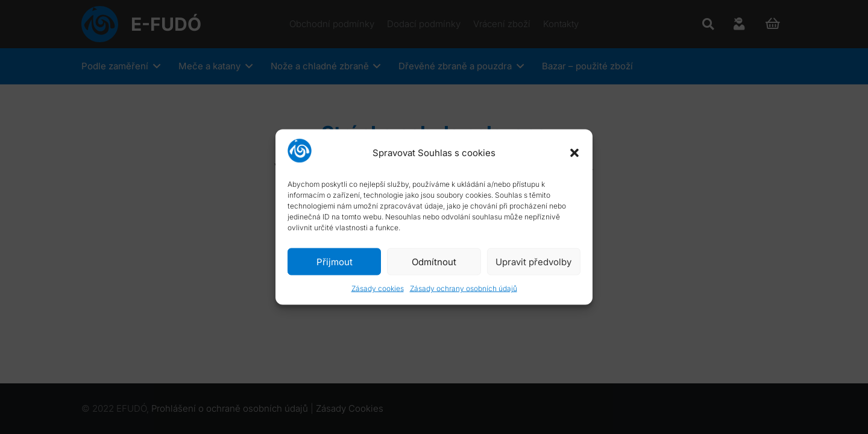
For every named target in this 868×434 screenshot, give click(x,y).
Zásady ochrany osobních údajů (464, 288)
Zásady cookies (378, 288)
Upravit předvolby (533, 261)
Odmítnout (434, 261)
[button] (574, 153)
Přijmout (335, 261)
